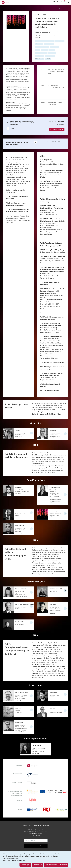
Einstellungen (25, 865)
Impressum (35, 825)
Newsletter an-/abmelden (36, 846)
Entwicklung (49, 41)
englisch (44, 50)
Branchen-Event (41, 53)
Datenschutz (46, 825)
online (48, 59)
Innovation (39, 41)
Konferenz (52, 53)
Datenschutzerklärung (18, 860)
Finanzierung (49, 44)
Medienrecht (55, 47)
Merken (11, 128)
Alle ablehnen (38, 865)
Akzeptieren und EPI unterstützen (56, 865)
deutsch (52, 50)
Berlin (37, 50)
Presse (30, 825)
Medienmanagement (42, 47)
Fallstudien (39, 56)
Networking (40, 59)
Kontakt (25, 825)
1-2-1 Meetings (50, 56)
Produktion (60, 41)
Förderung (39, 44)
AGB (40, 825)
